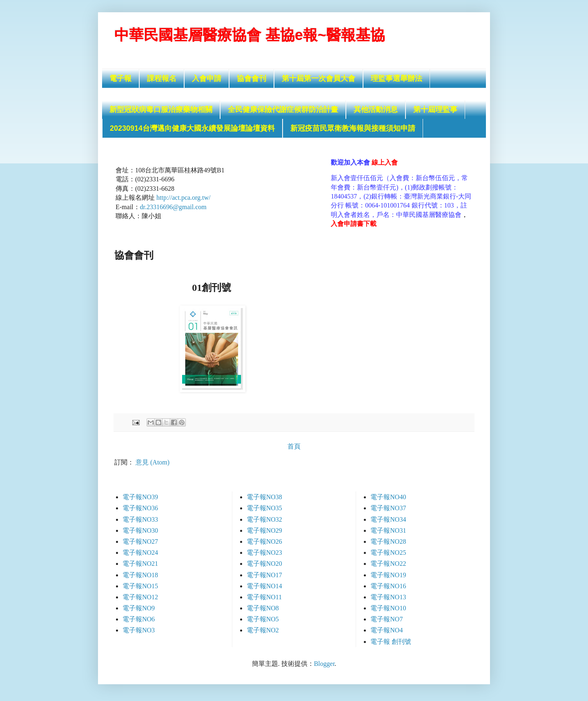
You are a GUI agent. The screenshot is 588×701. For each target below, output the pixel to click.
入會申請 (207, 78)
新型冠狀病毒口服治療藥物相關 (161, 109)
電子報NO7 (386, 619)
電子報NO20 (264, 564)
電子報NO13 (388, 597)
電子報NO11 (264, 597)
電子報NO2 (263, 630)
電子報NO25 (388, 553)
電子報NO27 (140, 541)
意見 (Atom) (153, 462)
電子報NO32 (264, 519)
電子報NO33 (140, 519)
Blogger (324, 664)
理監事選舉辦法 (396, 78)
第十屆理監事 (435, 109)
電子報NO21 (140, 564)
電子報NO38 (264, 497)
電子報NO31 (388, 530)
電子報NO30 (140, 530)
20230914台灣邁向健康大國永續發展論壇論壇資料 (192, 128)
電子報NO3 (139, 630)
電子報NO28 (388, 541)
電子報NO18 (140, 575)
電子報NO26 (264, 541)
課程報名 (162, 78)
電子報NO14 (264, 586)
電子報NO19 (388, 575)
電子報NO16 (388, 586)
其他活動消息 (376, 109)
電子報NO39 (140, 497)
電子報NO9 (139, 608)
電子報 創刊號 (391, 642)
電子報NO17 (264, 575)
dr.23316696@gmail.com (173, 207)
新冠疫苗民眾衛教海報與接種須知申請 (353, 128)
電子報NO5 (263, 619)
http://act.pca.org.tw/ (184, 198)
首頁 (294, 446)
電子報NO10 (388, 608)
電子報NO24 (140, 553)
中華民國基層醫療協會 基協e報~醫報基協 (250, 35)
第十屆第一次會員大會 (318, 78)
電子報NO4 (386, 630)
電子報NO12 (140, 597)
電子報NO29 (264, 530)
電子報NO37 (388, 508)
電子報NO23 (264, 553)
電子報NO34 (388, 519)
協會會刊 (252, 78)
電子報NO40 (388, 497)
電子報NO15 (140, 586)
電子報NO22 (388, 564)
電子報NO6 (139, 619)
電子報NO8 (263, 608)
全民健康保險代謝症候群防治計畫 (283, 109)
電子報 (120, 78)
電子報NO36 (140, 508)
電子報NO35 (264, 508)
